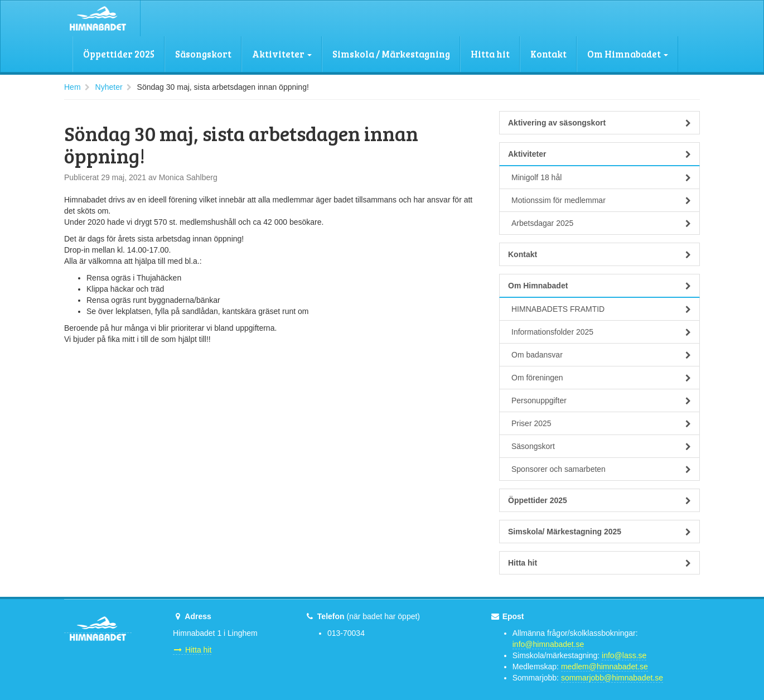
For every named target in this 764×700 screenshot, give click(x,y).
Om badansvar (601, 355)
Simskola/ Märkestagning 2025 (599, 532)
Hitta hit (490, 54)
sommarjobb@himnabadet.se (612, 678)
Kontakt (548, 54)
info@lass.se (624, 655)
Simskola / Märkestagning (391, 54)
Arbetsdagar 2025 (601, 223)
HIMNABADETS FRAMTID (601, 309)
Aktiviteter (282, 54)
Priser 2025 (601, 423)
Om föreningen (601, 378)
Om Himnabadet (628, 54)
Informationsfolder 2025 (601, 332)
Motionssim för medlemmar (601, 200)
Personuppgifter (601, 400)
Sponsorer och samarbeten (601, 469)
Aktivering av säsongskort (599, 123)
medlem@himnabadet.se (605, 667)
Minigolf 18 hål (601, 177)
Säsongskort (203, 54)
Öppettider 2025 (119, 54)
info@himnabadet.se (548, 644)
